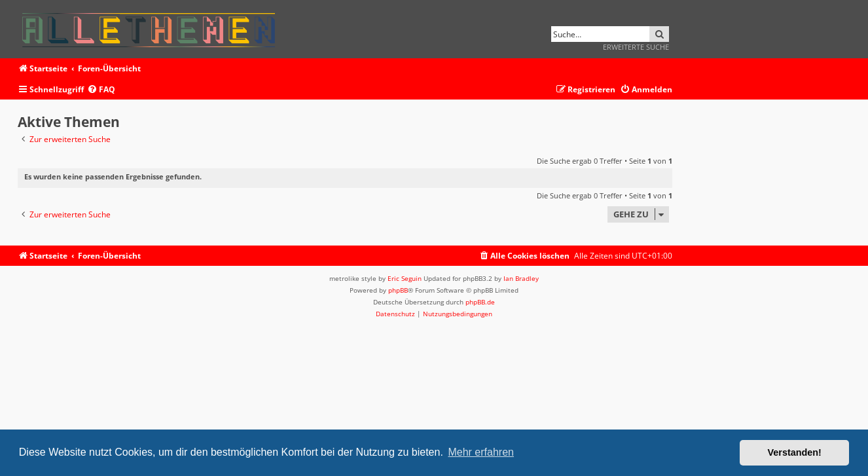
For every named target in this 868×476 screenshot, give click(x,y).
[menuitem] (101, 90)
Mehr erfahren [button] (481, 452)
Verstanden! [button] (795, 452)
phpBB (398, 290)
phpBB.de (480, 302)
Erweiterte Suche (636, 47)
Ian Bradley (521, 278)
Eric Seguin (405, 278)
